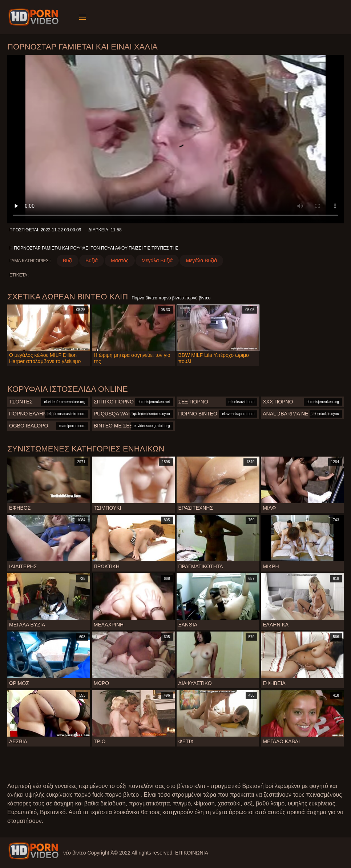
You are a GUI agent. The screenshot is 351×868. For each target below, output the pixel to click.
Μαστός (120, 260)
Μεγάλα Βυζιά (157, 260)
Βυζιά (92, 260)
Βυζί (68, 260)
